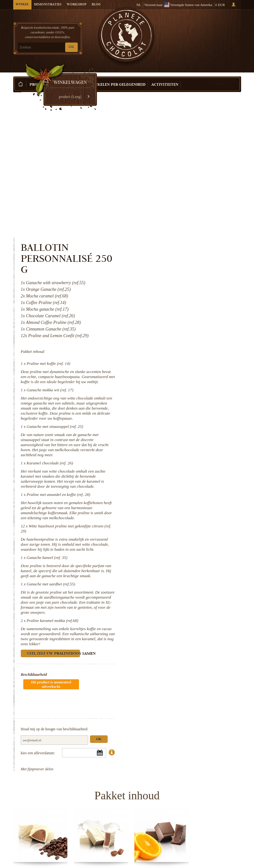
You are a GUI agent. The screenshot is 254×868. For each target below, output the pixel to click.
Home (17, 87)
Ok (229, 580)
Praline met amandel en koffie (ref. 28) (189, 354)
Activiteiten (165, 75)
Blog (96, 5)
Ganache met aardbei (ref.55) (181, 443)
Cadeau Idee (71, 75)
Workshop (77, 5)
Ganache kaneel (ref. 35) (177, 417)
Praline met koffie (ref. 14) (179, 218)
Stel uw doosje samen (220, 72)
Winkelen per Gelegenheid (117, 75)
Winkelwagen (217, 32)
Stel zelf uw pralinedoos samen (184, 513)
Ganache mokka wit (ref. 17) (181, 249)
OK (71, 47)
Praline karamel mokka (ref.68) (183, 480)
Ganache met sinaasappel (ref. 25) (185, 286)
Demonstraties (48, 5)
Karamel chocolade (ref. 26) (180, 322)
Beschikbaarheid (164, 534)
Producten (41, 75)
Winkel (22, 5)
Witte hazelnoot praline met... (98, 790)
